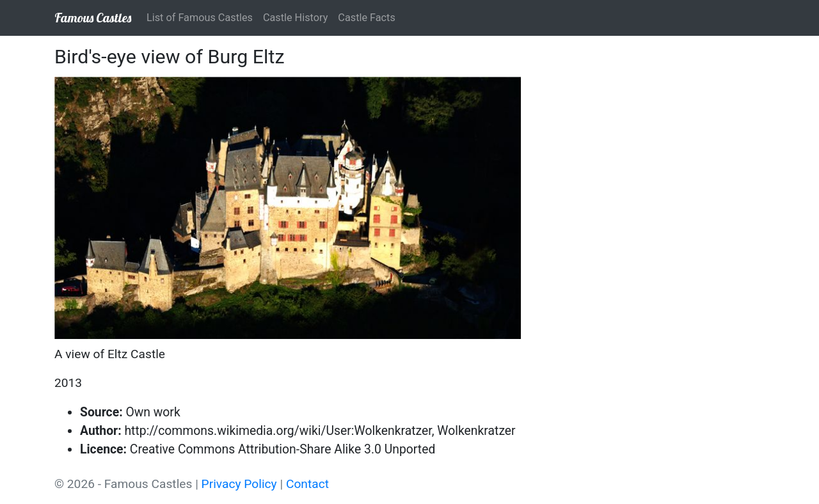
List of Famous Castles (200, 18)
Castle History (295, 18)
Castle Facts (366, 18)
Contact (307, 484)
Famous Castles (93, 18)
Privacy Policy (239, 484)
